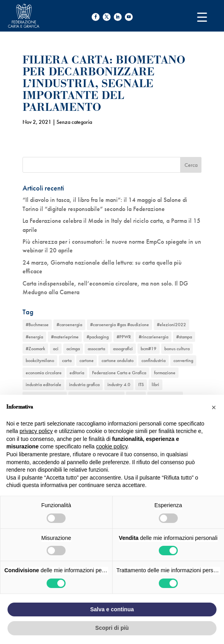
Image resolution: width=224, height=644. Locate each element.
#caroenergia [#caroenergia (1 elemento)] (69, 325)
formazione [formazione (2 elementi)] (165, 373)
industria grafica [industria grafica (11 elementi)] (84, 385)
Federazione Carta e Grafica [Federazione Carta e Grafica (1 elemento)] (119, 373)
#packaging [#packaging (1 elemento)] (98, 337)
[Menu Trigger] (202, 17)
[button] (214, 407)
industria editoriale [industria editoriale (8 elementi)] (43, 385)
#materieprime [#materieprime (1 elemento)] (65, 337)
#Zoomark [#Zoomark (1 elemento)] (35, 349)
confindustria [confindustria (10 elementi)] (153, 360)
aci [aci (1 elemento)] (56, 349)
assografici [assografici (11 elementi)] (123, 349)
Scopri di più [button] (112, 628)
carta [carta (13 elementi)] (67, 360)
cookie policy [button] (112, 446)
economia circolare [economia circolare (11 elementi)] (44, 373)
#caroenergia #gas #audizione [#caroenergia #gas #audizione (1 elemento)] (120, 325)
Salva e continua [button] (112, 609)
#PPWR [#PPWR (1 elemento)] (124, 337)
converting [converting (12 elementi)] (183, 360)
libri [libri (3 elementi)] (155, 385)
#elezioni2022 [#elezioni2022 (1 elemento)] (171, 325)
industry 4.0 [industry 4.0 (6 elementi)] (119, 385)
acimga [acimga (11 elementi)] (73, 349)
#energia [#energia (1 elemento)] (34, 337)
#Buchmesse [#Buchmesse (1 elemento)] (37, 325)
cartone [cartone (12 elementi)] (87, 360)
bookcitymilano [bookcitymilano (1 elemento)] (40, 360)
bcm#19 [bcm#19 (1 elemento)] (149, 349)
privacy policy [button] (36, 431)
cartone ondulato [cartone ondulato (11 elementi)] (118, 360)
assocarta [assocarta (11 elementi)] (96, 349)
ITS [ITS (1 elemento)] (141, 385)
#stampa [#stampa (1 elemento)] (184, 337)
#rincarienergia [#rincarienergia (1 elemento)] (153, 337)
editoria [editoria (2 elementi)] (77, 373)
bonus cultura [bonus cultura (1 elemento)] (177, 349)
